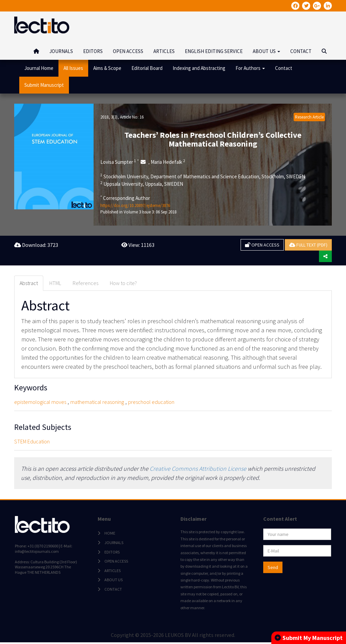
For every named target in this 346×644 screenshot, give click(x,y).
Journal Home (39, 68)
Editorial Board (147, 68)
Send (272, 568)
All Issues (73, 68)
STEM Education (32, 441)
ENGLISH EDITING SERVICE (214, 51)
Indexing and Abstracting (199, 68)
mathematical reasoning (97, 402)
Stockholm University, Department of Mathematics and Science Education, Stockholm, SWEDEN (203, 176)
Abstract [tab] (29, 283)
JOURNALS (61, 51)
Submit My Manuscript (309, 638)
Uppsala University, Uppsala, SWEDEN (142, 184)
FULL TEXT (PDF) (308, 245)
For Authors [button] (250, 68)
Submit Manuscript (44, 85)
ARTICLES (164, 51)
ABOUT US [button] (266, 51)
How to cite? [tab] (123, 283)
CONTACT (301, 51)
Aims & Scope (107, 68)
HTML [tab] (55, 283)
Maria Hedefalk (168, 162)
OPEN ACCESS (128, 51)
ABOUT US (113, 581)
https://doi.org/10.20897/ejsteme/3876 (135, 205)
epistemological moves (40, 402)
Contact (284, 68)
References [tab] (85, 283)
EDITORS (93, 51)
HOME (109, 534)
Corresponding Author (125, 198)
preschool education (151, 402)
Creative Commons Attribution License (198, 469)
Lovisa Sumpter (120, 162)
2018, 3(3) (109, 117)
